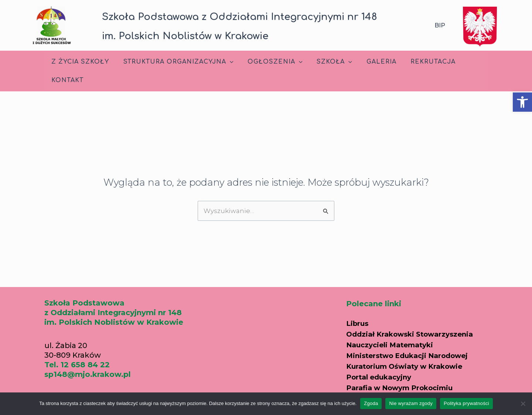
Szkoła (326, 62)
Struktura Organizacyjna (175, 62)
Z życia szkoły (79, 62)
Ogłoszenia (269, 62)
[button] (522, 102)
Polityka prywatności (466, 403)
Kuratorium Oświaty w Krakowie (410, 365)
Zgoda (371, 403)
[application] (226, 62)
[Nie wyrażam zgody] (523, 404)
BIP (440, 25)
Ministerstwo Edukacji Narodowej (413, 354)
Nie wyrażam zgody (411, 403)
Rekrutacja (420, 62)
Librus (358, 323)
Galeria (370, 62)
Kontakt (66, 80)
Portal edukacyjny (382, 375)
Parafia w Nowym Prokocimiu (405, 385)
